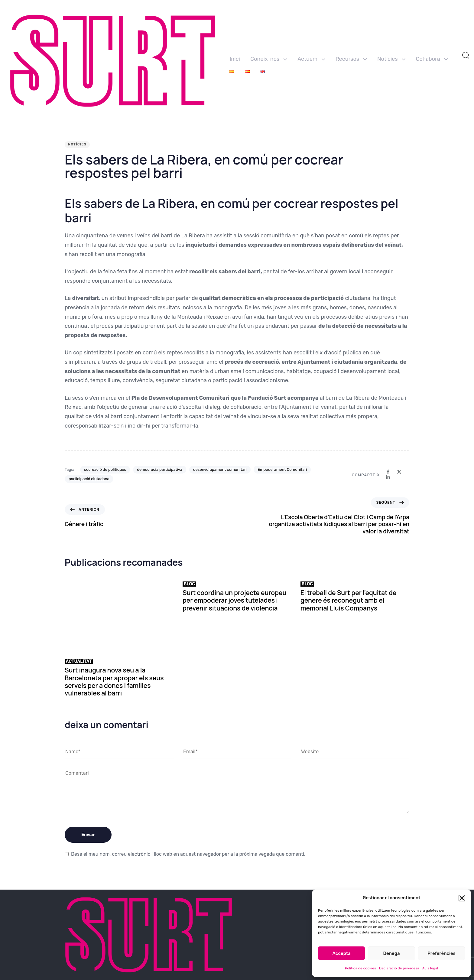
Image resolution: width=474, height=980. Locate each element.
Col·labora (432, 59)
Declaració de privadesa (399, 968)
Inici (235, 59)
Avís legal (430, 968)
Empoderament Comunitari (282, 469)
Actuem (311, 59)
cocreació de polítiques (105, 469)
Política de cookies (360, 968)
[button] (462, 898)
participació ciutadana (89, 479)
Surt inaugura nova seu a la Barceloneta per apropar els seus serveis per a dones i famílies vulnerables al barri (114, 682)
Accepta (342, 953)
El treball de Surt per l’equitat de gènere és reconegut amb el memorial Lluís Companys (348, 600)
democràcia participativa (160, 469)
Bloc (189, 584)
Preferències (442, 953)
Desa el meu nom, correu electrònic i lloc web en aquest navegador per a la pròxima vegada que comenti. (188, 854)
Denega (391, 953)
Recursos (351, 59)
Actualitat (79, 661)
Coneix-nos (269, 59)
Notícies (391, 59)
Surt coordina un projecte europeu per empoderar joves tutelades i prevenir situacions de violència (234, 600)
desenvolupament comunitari (220, 469)
